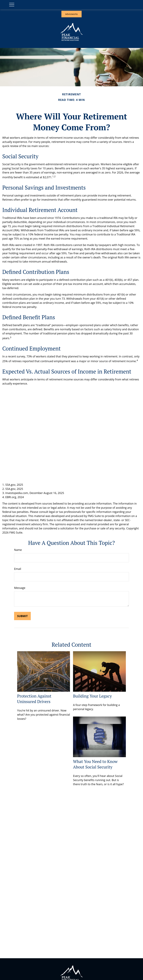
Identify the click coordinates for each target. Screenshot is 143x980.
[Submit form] (22, 616)
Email (18, 569)
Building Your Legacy (92, 696)
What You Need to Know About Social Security (95, 764)
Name (18, 550)
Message (20, 588)
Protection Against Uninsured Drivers (34, 699)
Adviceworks (71, 14)
